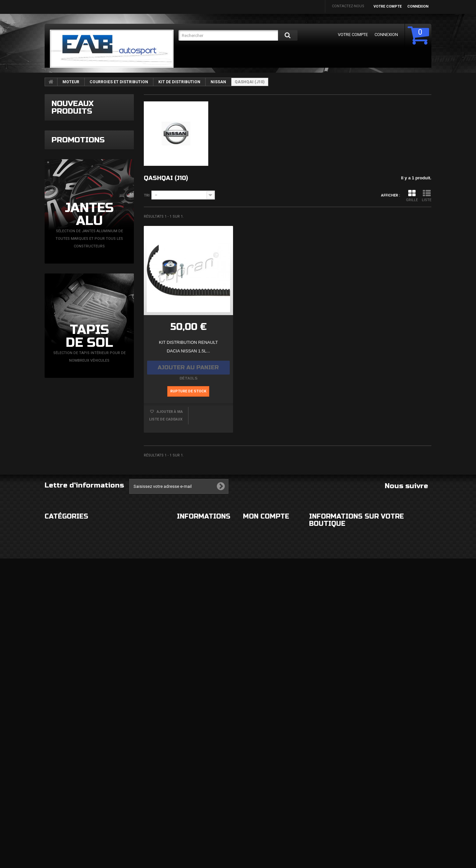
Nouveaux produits (73, 107)
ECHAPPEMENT (123, 780)
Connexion (418, 6)
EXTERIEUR (54, 753)
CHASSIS (52, 793)
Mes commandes (259, 753)
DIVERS (51, 819)
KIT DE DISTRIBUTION (179, 82)
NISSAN (218, 82)
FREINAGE (53, 806)
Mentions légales (194, 766)
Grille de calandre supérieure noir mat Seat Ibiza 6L (107, 297)
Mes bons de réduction (266, 834)
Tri (147, 195)
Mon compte (266, 739)
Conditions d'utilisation (201, 780)
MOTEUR (71, 82)
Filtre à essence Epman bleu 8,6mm (108, 132)
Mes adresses (256, 800)
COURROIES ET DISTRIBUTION (119, 82)
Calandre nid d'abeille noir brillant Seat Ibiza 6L (103, 349)
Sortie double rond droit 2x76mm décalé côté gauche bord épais (104, 243)
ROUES (51, 766)
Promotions (78, 426)
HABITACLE (120, 753)
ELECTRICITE (121, 766)
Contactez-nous (348, 6)
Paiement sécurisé (195, 793)
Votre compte (388, 6)
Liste (427, 196)
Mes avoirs (254, 787)
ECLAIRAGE (54, 780)
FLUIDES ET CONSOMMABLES (136, 806)
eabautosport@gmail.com (371, 807)
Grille (412, 196)
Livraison (186, 753)
